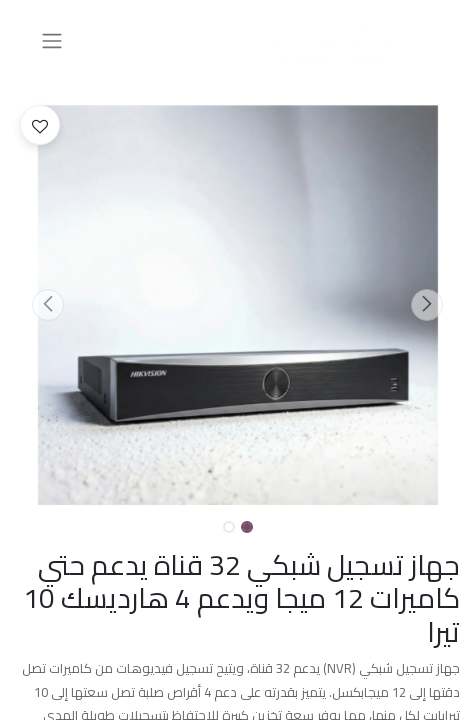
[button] (426, 305)
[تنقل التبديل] (52, 40)
